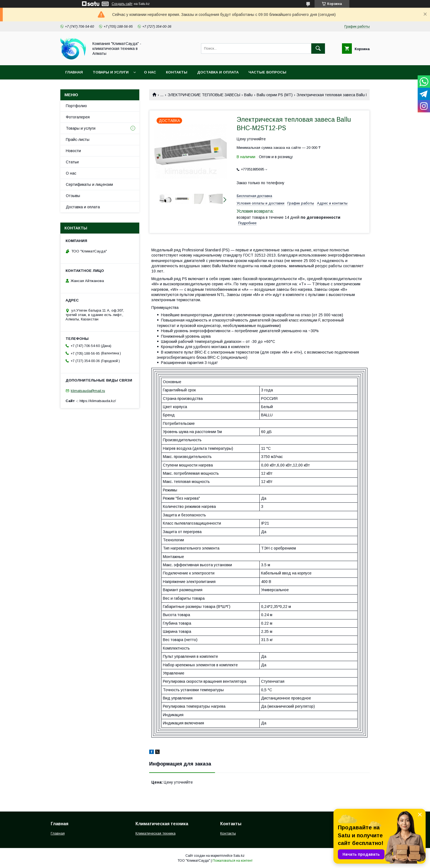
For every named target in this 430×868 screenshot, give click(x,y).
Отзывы (73, 196)
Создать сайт (122, 4)
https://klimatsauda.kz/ (98, 401)
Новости (73, 151)
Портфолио (76, 106)
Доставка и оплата (218, 72)
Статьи (72, 162)
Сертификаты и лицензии (89, 184)
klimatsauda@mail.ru (88, 391)
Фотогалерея (78, 117)
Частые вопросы (267, 72)
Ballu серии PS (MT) (275, 95)
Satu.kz (239, 856)
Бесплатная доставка (254, 196)
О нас (150, 72)
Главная (74, 72)
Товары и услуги (111, 72)
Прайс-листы (78, 140)
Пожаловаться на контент (233, 861)
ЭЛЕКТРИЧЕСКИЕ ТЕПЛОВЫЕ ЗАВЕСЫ (204, 95)
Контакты (177, 72)
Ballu (248, 95)
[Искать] (318, 49)
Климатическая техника (155, 833)
